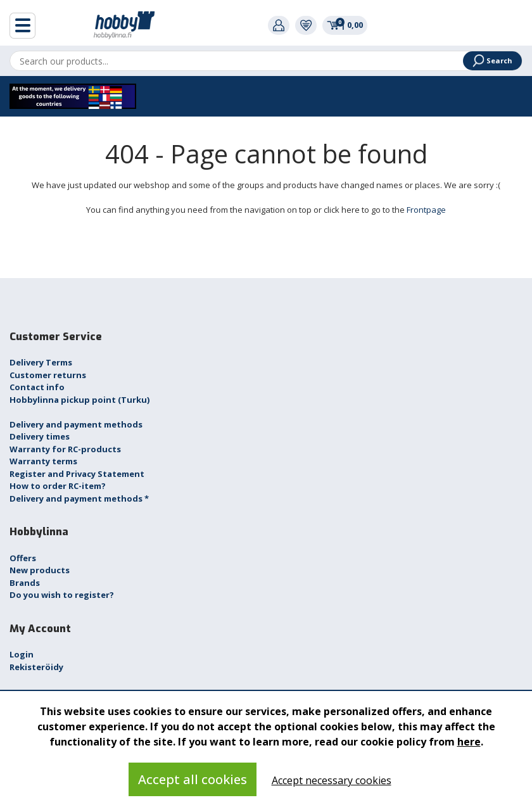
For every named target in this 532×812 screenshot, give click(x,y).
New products (40, 570)
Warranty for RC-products (65, 449)
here (469, 742)
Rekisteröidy (36, 667)
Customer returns (48, 375)
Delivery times (40, 436)
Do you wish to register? (62, 595)
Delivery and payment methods (76, 424)
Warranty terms (43, 461)
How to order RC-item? (58, 486)
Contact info (37, 387)
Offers (23, 558)
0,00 (345, 25)
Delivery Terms (41, 362)
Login (22, 654)
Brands (25, 583)
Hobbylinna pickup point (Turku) (79, 400)
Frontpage (426, 210)
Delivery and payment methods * (79, 498)
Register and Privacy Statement (77, 474)
